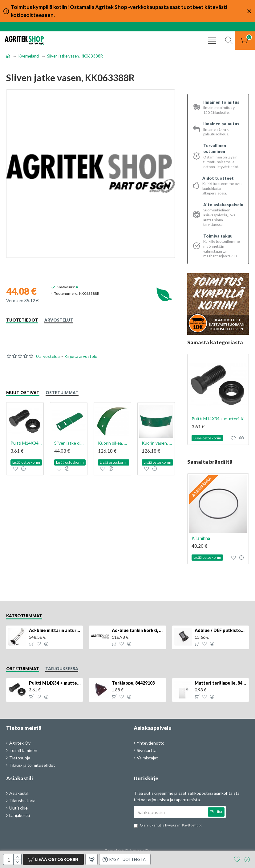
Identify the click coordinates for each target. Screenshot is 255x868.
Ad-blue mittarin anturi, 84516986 (55, 630)
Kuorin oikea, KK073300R (114, 443)
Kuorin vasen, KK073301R (157, 443)
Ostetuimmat (62, 393)
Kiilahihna (201, 538)
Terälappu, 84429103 (133, 683)
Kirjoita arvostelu (81, 356)
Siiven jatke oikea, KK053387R (70, 443)
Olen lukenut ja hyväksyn (168, 825)
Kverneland (29, 56)
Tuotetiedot (22, 320)
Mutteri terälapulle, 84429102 (221, 683)
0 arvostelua (48, 356)
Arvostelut (59, 320)
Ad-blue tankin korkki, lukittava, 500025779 (138, 630)
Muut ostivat (23, 393)
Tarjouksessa (62, 669)
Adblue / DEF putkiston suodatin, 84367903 (221, 630)
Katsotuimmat (24, 616)
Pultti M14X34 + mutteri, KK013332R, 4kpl (26, 443)
